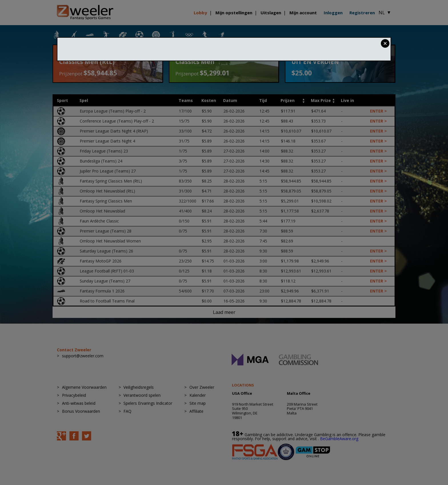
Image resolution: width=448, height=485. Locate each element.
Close (385, 43)
